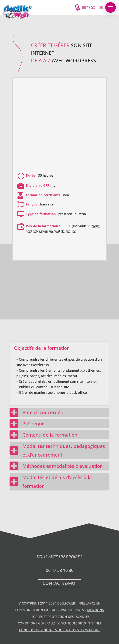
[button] (111, 7)
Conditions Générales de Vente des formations (60, 630)
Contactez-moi (60, 583)
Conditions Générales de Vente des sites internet (60, 623)
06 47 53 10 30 (60, 570)
